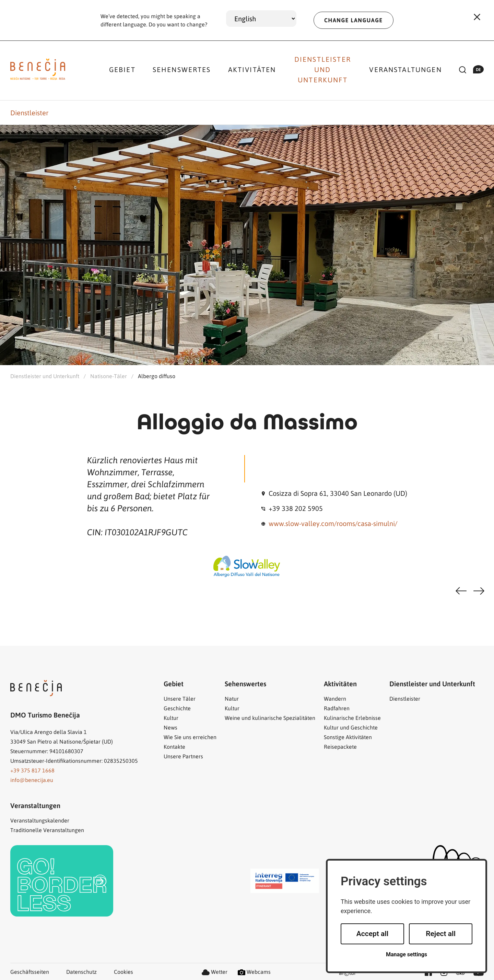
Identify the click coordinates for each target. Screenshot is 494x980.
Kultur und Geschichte (351, 727)
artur (348, 973)
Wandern (335, 698)
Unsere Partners (183, 756)
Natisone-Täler (109, 376)
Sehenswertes (182, 69)
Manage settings (407, 954)
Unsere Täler (180, 698)
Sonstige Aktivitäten (348, 737)
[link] (62, 881)
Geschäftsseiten (30, 972)
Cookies (123, 972)
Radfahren (337, 708)
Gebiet (122, 69)
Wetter (215, 972)
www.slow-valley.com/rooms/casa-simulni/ (333, 523)
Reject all (441, 934)
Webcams (254, 972)
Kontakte (174, 746)
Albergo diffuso (157, 376)
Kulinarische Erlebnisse (352, 718)
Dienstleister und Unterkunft (323, 69)
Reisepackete (340, 746)
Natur (232, 698)
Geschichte (177, 708)
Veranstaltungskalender (40, 820)
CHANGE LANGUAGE (354, 20)
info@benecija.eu (32, 780)
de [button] (478, 69)
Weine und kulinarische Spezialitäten (270, 718)
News (170, 727)
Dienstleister (29, 113)
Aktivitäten (252, 69)
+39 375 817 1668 (32, 770)
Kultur (171, 718)
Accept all (373, 934)
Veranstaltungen (405, 69)
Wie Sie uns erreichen (190, 737)
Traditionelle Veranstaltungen (47, 830)
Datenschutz (81, 972)
